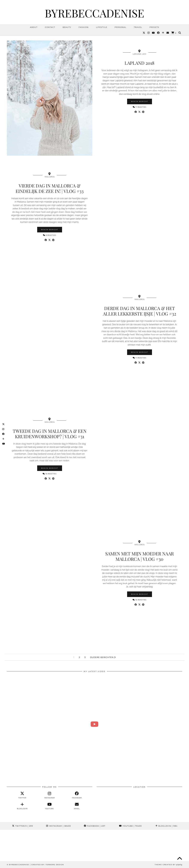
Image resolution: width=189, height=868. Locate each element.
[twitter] (22, 795)
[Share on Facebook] (136, 112)
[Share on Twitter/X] (139, 112)
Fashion (84, 27)
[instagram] (49, 795)
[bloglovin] (22, 806)
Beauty (67, 27)
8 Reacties (50, 235)
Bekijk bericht (140, 101)
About (34, 27)
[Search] (180, 33)
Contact (50, 27)
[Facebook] (158, 33)
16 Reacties (50, 474)
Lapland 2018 (139, 63)
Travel (138, 27)
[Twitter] (144, 33)
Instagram (59, 826)
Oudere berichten (103, 657)
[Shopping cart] (174, 33)
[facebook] (77, 795)
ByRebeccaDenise (94, 13)
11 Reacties (140, 107)
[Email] (168, 33)
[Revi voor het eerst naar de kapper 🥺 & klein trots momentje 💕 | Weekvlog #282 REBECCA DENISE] (94, 724)
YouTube (130, 826)
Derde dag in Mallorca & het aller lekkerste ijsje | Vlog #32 (140, 311)
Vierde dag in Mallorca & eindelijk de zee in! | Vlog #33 (50, 188)
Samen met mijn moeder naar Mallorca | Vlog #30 (139, 556)
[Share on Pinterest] (143, 112)
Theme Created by (168, 865)
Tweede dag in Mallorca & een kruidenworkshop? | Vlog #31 (50, 434)
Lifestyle (102, 27)
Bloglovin (166, 826)
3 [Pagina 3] (85, 657)
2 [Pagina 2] (79, 657)
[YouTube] (153, 33)
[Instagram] (149, 33)
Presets (154, 27)
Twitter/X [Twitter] (23, 826)
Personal (121, 27)
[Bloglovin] (163, 33)
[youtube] (49, 806)
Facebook (95, 826)
